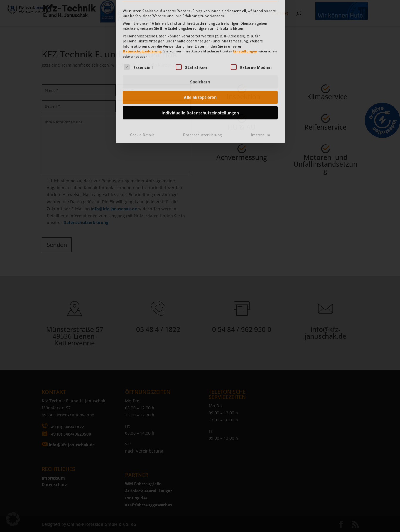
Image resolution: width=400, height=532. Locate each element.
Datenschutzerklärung (142, 12)
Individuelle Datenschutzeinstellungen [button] (200, 73)
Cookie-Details (142, 95)
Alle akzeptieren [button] (200, 57)
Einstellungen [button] (245, 12)
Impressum (260, 95)
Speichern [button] (200, 42)
